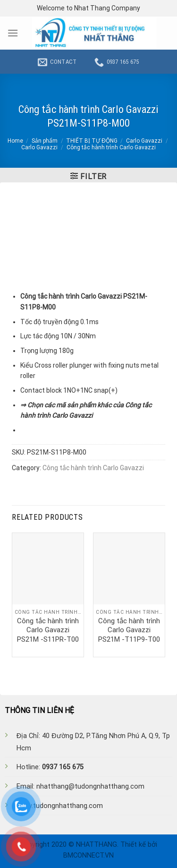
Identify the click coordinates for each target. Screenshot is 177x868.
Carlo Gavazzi (144, 141)
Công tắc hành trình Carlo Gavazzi (111, 147)
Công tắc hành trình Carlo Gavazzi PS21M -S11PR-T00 (48, 630)
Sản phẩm (45, 141)
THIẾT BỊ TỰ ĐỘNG (92, 141)
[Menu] (13, 33)
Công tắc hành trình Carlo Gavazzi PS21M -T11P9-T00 (129, 630)
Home (15, 141)
